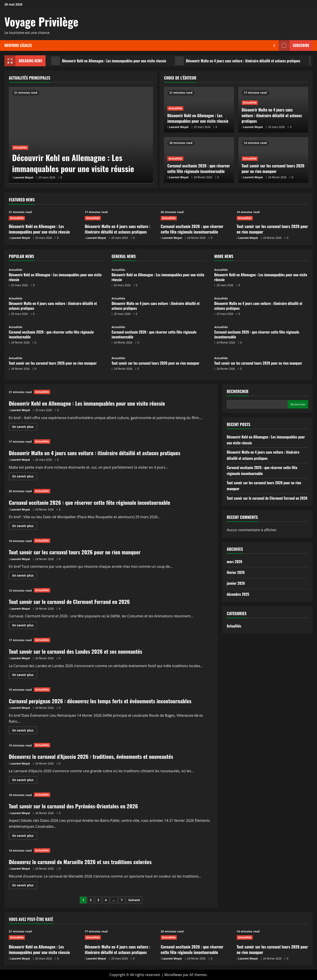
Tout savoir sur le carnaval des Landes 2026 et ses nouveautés (76, 651)
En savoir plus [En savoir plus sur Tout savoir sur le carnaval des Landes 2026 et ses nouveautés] (25, 676)
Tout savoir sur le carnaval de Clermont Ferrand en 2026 (69, 601)
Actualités (20, 148)
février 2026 (236, 572)
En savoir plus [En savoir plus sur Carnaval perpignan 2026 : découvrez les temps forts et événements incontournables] (25, 731)
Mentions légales (18, 45)
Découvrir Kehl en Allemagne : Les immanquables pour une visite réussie (109, 61)
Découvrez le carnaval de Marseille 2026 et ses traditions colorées (80, 862)
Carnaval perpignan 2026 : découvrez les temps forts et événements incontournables (100, 701)
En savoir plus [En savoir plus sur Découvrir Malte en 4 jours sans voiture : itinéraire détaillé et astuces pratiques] (25, 477)
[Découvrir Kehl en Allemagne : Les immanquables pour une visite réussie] (81, 135)
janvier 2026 (236, 583)
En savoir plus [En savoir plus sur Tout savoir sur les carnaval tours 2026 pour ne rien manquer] (25, 576)
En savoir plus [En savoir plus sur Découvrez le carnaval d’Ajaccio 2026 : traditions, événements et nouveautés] (25, 781)
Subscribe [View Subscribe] (294, 45)
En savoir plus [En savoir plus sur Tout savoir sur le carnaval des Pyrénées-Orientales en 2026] (25, 836)
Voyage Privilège (41, 21)
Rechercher (238, 391)
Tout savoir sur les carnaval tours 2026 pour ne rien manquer (273, 168)
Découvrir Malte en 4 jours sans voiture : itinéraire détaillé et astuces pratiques (238, 61)
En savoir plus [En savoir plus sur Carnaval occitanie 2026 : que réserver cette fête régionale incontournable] (25, 527)
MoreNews (173, 975)
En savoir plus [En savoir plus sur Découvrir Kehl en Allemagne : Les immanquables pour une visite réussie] (25, 427)
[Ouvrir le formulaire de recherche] (274, 45)
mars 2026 (234, 562)
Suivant (134, 900)
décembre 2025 (238, 594)
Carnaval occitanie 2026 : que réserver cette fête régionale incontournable (199, 168)
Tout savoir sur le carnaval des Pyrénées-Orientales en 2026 (73, 806)
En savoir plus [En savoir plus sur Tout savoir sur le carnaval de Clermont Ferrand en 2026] (25, 626)
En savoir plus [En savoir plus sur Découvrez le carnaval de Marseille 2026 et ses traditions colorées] (25, 886)
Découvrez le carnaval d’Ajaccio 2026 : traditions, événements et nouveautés (91, 756)
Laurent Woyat (24, 177)
